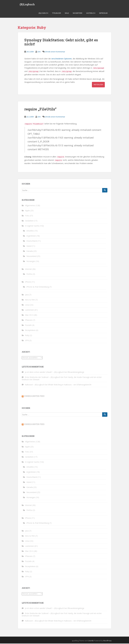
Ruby (27, 336)
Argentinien (31, 236)
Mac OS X (29, 315)
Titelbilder (56, 14)
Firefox (29, 275)
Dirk (39, 52)
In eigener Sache (32, 226)
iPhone (28, 282)
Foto (27, 216)
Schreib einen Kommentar (55, 52)
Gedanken (29, 221)
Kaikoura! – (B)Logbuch (35, 385)
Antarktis (30, 231)
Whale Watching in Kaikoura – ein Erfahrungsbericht (70, 385)
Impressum (103, 14)
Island (29, 247)
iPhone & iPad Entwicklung (38, 287)
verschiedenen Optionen (62, 59)
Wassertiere (78, 14)
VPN (27, 341)
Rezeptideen (30, 331)
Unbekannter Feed (34, 397)
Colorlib (91, 641)
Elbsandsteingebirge (76, 373)
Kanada (30, 252)
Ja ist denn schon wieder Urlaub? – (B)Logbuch (44, 373)
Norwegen (31, 262)
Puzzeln (28, 326)
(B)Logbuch (27, 5)
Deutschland (32, 241)
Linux (27, 305)
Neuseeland (31, 257)
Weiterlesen (98, 85)
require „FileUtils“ (40, 110)
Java (27, 295)
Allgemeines (30, 206)
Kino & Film (30, 300)
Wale (67, 14)
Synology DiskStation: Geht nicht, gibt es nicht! (61, 43)
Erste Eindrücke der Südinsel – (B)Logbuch (43, 378)
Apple (27, 211)
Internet (28, 270)
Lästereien (30, 310)
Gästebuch (91, 14)
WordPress (107, 641)
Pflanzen (29, 321)
